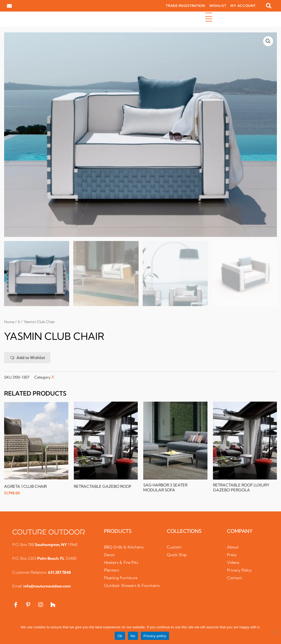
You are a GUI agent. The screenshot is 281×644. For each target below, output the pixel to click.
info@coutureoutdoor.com (47, 587)
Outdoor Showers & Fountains (123, 589)
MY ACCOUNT (243, 6)
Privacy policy (155, 636)
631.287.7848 (59, 573)
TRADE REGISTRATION (185, 6)
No (133, 636)
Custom (174, 548)
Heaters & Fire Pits (122, 563)
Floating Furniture (122, 578)
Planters (112, 571)
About (233, 548)
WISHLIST (218, 6)
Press (232, 555)
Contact (235, 578)
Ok (120, 636)
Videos (234, 563)
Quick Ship (177, 555)
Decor (110, 555)
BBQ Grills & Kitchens (125, 548)
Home (9, 322)
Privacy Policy (240, 571)
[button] (269, 6)
